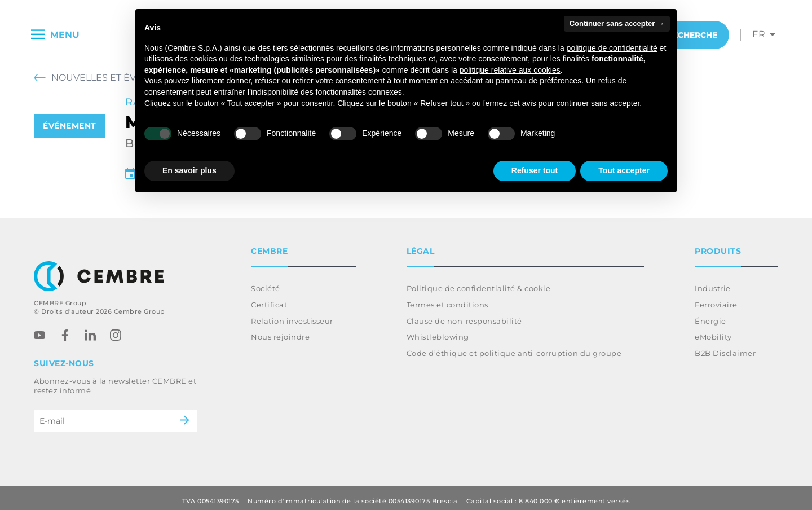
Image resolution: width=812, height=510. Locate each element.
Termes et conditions (447, 298)
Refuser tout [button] (535, 170)
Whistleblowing (438, 330)
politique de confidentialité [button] (612, 48)
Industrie (713, 282)
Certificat (269, 298)
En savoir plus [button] (189, 170)
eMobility (713, 330)
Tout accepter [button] (624, 170)
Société (266, 282)
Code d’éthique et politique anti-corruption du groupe (514, 346)
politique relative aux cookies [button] (510, 70)
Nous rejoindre (280, 330)
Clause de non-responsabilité (464, 314)
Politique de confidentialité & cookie (479, 282)
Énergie (710, 314)
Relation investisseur (292, 314)
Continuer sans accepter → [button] (617, 23)
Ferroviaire (716, 298)
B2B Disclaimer (725, 346)
